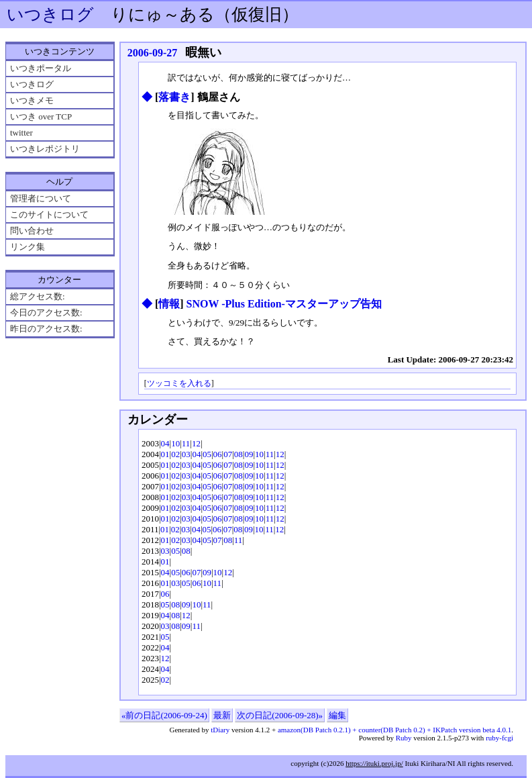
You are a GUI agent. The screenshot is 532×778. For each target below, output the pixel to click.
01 (165, 454)
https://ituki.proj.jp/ (374, 763)
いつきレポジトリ (45, 149)
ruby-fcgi (499, 738)
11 (186, 443)
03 (186, 454)
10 (175, 443)
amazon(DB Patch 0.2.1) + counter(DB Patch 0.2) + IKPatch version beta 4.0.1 (394, 730)
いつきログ (50, 14)
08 (238, 454)
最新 (222, 715)
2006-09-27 (153, 53)
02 (175, 454)
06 (218, 454)
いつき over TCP (41, 116)
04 (165, 443)
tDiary (220, 730)
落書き (174, 97)
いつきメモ (32, 100)
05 (207, 454)
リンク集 (28, 247)
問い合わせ (32, 231)
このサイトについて (49, 214)
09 (249, 454)
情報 (169, 304)
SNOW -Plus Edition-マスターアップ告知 (284, 304)
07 (228, 454)
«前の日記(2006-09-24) (164, 715)
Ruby (404, 738)
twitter (21, 133)
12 (196, 443)
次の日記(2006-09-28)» (280, 715)
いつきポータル (41, 68)
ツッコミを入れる (179, 384)
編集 (337, 715)
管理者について (41, 198)
